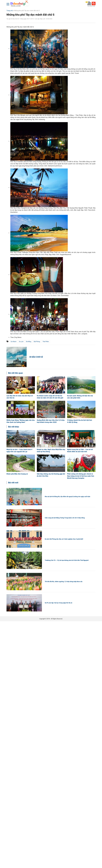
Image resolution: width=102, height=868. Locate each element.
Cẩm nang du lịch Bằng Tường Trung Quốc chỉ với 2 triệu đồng (65, 518)
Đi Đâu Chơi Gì (36, 357)
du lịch (21, 342)
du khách (14, 342)
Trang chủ (10, 11)
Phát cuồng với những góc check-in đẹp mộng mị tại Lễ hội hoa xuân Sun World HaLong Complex (81, 476)
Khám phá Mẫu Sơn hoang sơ (17, 474)
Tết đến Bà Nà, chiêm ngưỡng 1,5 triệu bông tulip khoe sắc (64, 582)
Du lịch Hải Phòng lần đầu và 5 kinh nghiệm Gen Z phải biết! (64, 539)
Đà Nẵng (29, 342)
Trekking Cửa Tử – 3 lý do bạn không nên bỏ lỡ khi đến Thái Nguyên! (67, 560)
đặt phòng (37, 342)
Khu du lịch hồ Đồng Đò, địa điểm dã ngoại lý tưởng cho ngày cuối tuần (68, 497)
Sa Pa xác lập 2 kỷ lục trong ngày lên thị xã (58, 603)
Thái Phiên (46, 342)
